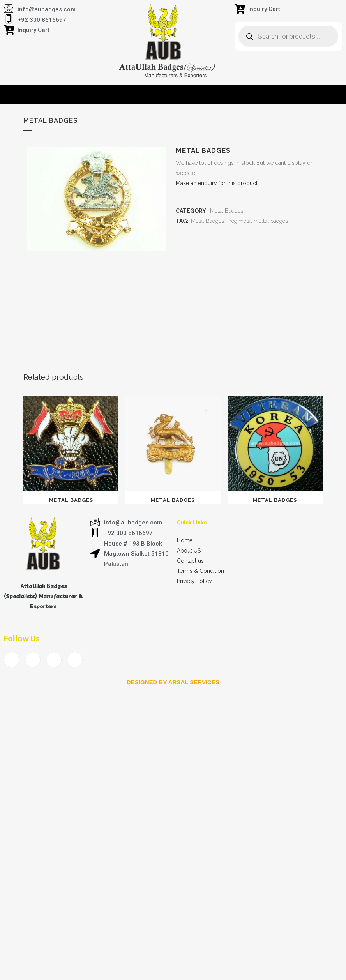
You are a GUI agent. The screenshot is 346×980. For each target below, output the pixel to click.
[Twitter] (33, 660)
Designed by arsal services (173, 682)
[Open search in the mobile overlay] (288, 36)
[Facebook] (12, 660)
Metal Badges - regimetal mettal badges (239, 221)
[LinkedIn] (54, 660)
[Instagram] (75, 660)
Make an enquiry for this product (217, 183)
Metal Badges (227, 211)
